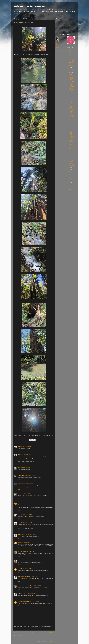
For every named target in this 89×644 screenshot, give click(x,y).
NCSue (19, 503)
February (71, 164)
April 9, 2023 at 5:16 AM (34, 602)
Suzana (19, 494)
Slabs (19, 542)
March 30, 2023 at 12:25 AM (27, 523)
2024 (69, 51)
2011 (69, 188)
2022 (69, 168)
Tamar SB (20, 467)
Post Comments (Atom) (24, 636)
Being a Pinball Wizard (72, 141)
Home (34, 633)
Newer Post (17, 633)
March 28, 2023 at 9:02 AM (25, 446)
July (70, 67)
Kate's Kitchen (72, 81)
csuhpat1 (60, 44)
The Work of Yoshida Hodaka (71, 123)
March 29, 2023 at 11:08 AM (26, 503)
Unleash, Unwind (71, 155)
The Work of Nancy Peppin (71, 101)
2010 (69, 190)
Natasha (19, 523)
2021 (69, 169)
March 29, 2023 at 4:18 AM (26, 494)
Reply (19, 450)
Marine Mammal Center (71, 97)
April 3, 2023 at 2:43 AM (33, 577)
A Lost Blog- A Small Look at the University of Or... (72, 118)
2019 (69, 173)
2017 (69, 177)
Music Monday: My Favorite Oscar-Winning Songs (72, 132)
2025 (69, 49)
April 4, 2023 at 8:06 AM (36, 586)
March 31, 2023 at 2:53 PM (25, 542)
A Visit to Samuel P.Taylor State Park (71, 85)
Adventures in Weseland (30, 6)
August (71, 65)
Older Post (50, 633)
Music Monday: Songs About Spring (71, 111)
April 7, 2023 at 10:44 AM (33, 594)
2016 (69, 179)
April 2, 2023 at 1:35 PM (28, 569)
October (71, 61)
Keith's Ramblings (21, 534)
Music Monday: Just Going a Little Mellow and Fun (72, 91)
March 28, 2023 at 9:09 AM (26, 454)
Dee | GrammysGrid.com (23, 577)
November (71, 58)
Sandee (19, 454)
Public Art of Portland (71, 127)
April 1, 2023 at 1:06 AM (31, 552)
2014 (69, 182)
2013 (69, 184)
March (71, 75)
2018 (69, 175)
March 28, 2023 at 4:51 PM (27, 467)
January (71, 165)
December (71, 55)
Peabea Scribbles (21, 475)
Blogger (51, 641)
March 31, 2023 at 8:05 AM (31, 534)
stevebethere (20, 483)
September (71, 62)
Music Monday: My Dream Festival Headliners (71, 151)
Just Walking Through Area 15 (71, 137)
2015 (69, 180)
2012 (69, 186)
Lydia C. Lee (20, 569)
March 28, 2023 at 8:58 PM (30, 475)
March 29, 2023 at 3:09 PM (27, 515)
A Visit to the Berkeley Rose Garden (71, 106)
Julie (19, 561)
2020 (69, 171)
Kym (19, 446)
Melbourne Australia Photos (23, 602)
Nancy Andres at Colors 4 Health (24, 586)
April (70, 73)
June (70, 69)
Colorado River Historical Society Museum (72, 160)
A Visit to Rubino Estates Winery (71, 78)
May (70, 71)
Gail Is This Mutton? (22, 552)
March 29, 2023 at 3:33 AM (28, 483)
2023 (69, 53)
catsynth (19, 515)
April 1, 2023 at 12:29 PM (25, 561)
